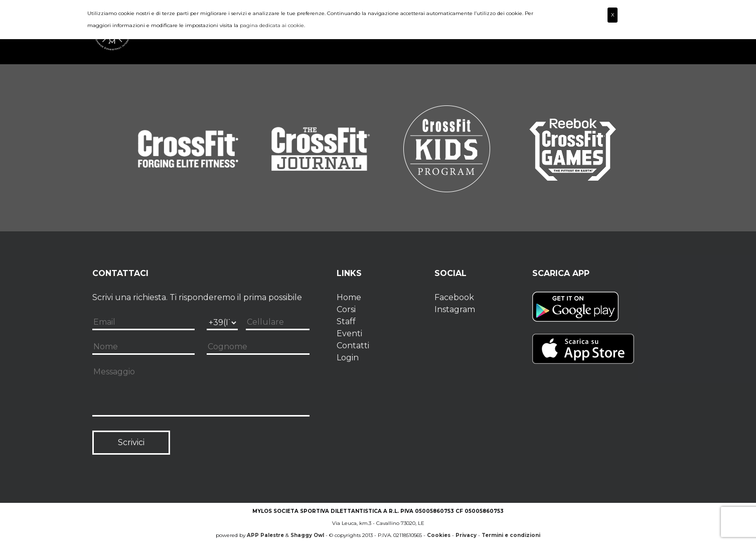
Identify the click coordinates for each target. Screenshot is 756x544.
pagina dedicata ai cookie (272, 25)
